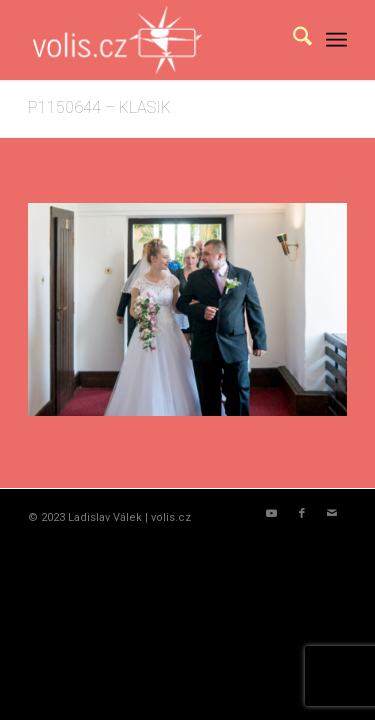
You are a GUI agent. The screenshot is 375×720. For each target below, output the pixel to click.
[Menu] (336, 40)
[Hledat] (292, 40)
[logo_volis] (155, 40)
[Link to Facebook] (302, 514)
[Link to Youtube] (272, 514)
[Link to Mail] (332, 514)
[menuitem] (292, 40)
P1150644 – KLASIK (99, 107)
